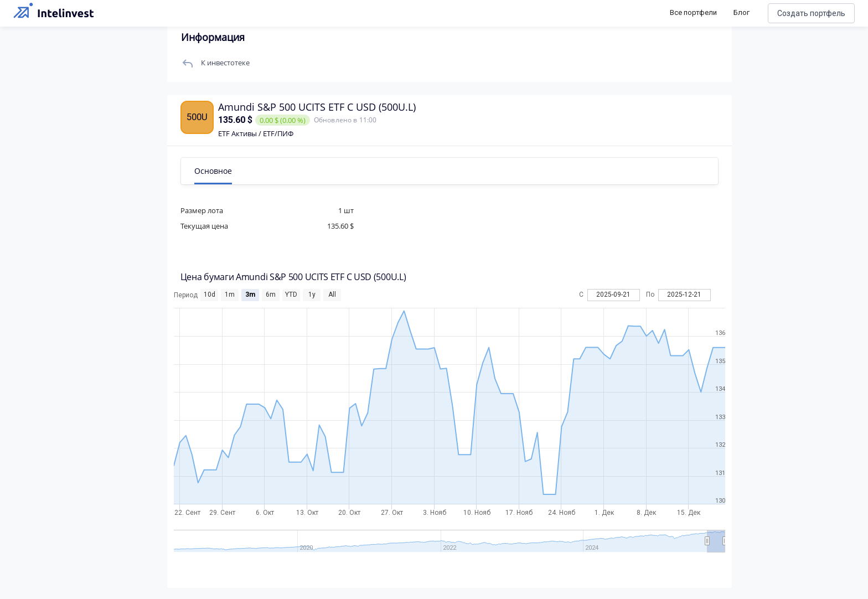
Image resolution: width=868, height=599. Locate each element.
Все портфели (693, 12)
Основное (214, 171)
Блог (742, 12)
